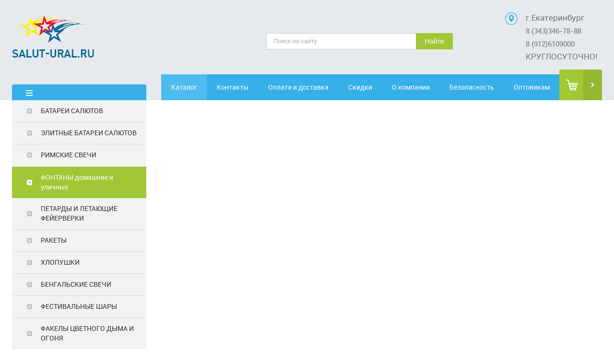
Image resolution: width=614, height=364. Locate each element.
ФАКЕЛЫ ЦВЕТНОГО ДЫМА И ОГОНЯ (87, 333)
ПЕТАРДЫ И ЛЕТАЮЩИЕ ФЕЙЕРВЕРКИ (79, 213)
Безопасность (472, 87)
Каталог (184, 87)
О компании (411, 87)
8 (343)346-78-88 (554, 31)
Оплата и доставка (298, 87)
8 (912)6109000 (550, 44)
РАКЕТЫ (54, 240)
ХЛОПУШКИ (60, 262)
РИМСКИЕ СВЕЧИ (69, 155)
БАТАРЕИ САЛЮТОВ (72, 111)
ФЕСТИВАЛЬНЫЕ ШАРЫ (79, 306)
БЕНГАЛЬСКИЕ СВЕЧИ (76, 284)
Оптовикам (532, 87)
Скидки (360, 87)
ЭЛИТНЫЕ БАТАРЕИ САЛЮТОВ (89, 133)
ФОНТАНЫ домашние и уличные (77, 182)
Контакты (233, 87)
